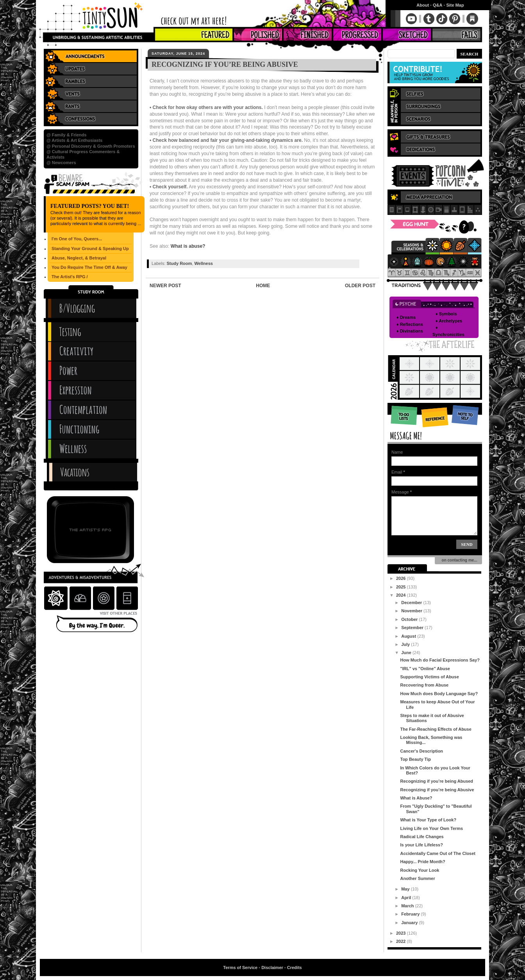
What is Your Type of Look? (428, 820)
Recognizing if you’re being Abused (437, 781)
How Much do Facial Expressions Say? (440, 660)
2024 (402, 595)
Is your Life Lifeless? (421, 845)
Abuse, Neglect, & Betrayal (79, 258)
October (410, 619)
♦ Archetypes (449, 321)
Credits (295, 967)
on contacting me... (458, 560)
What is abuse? (188, 246)
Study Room (179, 263)
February (411, 914)
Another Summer (417, 878)
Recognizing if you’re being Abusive (437, 790)
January (410, 923)
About (423, 5)
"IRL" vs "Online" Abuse (425, 669)
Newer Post (165, 286)
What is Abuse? (416, 798)
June (407, 653)
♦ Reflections (410, 324)
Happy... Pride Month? (422, 862)
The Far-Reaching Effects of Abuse (436, 729)
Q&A (437, 5)
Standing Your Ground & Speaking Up (90, 249)
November (412, 611)
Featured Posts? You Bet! (90, 206)
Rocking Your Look (420, 870)
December (412, 603)
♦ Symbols (446, 314)
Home (263, 286)
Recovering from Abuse (424, 685)
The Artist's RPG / (70, 277)
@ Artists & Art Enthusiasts (74, 140)
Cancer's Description (421, 751)
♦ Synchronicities (448, 331)
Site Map (455, 5)
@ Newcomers (61, 163)
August (409, 636)
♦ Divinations (410, 331)
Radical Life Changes (422, 837)
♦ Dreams (406, 317)
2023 (402, 933)
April (407, 898)
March (408, 906)
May (406, 889)
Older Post (360, 286)
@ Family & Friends (66, 135)
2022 (402, 941)
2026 (402, 578)
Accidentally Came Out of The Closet (438, 853)
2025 (402, 587)
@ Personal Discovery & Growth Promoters (91, 146)
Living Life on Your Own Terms (431, 828)
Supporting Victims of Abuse (429, 677)
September (413, 628)
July (406, 644)
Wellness (204, 263)
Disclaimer (272, 967)
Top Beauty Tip (415, 759)
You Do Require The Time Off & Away (89, 267)
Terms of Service (240, 967)
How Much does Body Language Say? (439, 694)
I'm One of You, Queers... (77, 239)
